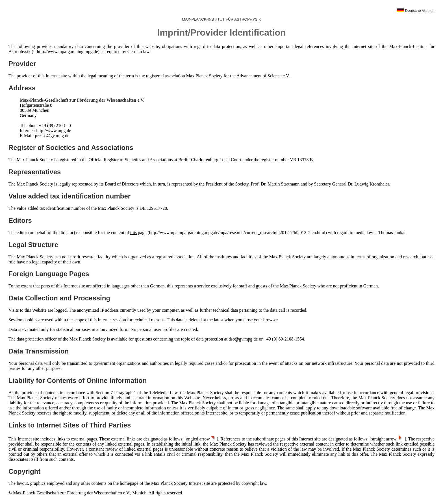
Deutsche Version (416, 11)
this (133, 233)
